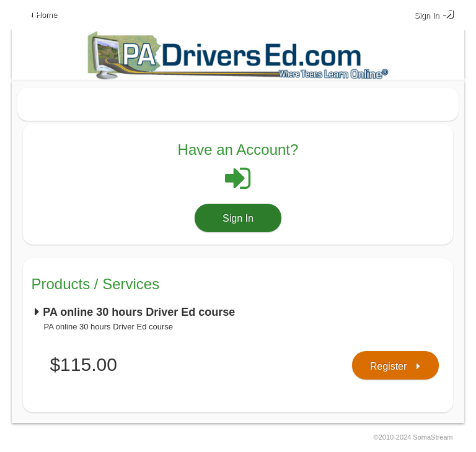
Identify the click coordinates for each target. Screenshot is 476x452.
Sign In (238, 218)
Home (46, 15)
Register (389, 366)
